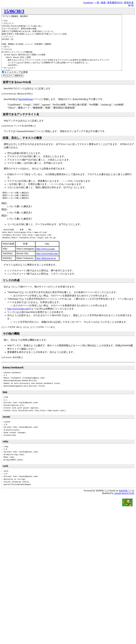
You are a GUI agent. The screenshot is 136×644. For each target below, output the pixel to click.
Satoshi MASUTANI (124, 504)
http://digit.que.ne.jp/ (46, 269)
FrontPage (88, 3)
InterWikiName (26, 110)
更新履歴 (112, 3)
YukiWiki (123, 502)
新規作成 (129, 3)
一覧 (97, 3)
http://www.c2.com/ (46, 260)
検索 (103, 3)
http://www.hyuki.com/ (47, 264)
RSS (120, 3)
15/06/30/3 (14, 11)
